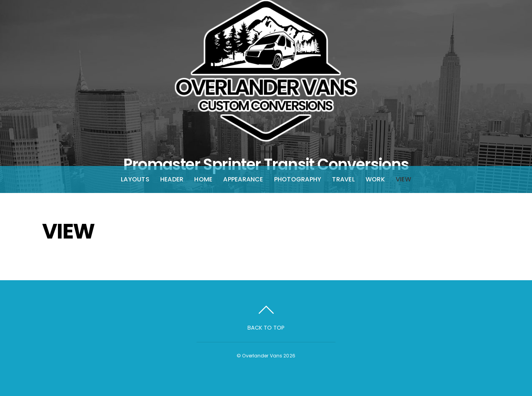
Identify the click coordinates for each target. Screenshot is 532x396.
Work (375, 179)
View (403, 179)
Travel (343, 179)
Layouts (135, 179)
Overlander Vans (262, 356)
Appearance (243, 179)
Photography (298, 179)
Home (203, 179)
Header (172, 179)
